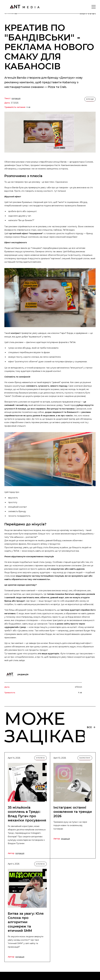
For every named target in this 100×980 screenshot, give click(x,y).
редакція (16, 98)
